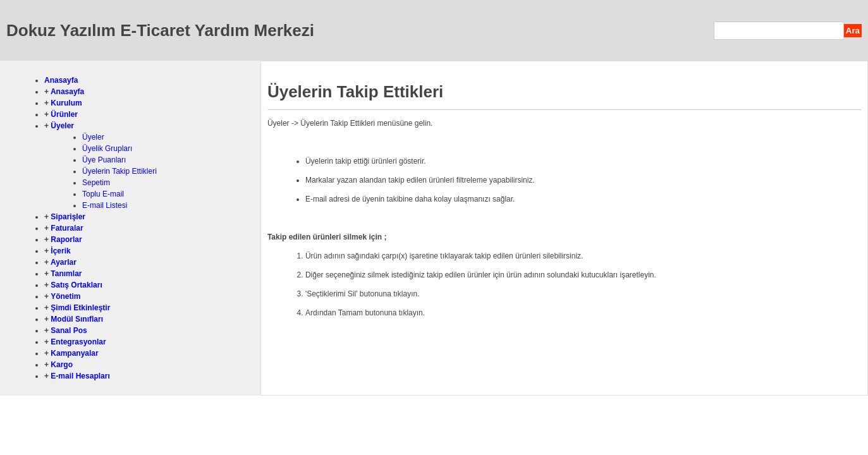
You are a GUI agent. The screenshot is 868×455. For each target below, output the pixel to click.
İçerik (60, 251)
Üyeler (62, 126)
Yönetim (65, 296)
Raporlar (66, 240)
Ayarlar (64, 262)
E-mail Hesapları (80, 376)
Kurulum (66, 103)
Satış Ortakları (76, 285)
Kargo (62, 365)
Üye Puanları (104, 160)
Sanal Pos (69, 331)
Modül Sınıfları (77, 319)
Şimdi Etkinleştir (80, 308)
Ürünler (64, 114)
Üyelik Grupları (107, 149)
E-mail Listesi (105, 205)
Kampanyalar (74, 353)
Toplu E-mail (103, 194)
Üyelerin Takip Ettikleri (119, 171)
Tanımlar (66, 274)
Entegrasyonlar (78, 342)
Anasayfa (61, 80)
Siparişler (68, 217)
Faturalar (67, 228)
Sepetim (96, 183)
